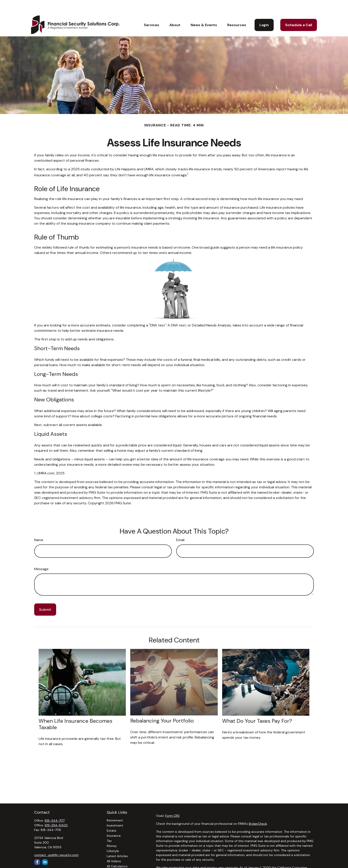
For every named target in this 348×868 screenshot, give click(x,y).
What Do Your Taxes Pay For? (257, 708)
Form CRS (172, 802)
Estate (112, 817)
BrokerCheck (258, 810)
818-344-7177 (55, 807)
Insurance (114, 822)
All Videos (114, 848)
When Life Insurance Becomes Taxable (75, 711)
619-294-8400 (56, 812)
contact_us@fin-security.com (56, 842)
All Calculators (117, 853)
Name (39, 527)
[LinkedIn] (45, 849)
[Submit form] (45, 596)
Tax (109, 827)
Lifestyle (113, 838)
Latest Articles (117, 843)
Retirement (115, 807)
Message (41, 556)
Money (112, 833)
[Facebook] (37, 849)
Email (180, 527)
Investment (115, 812)
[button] (151, 12)
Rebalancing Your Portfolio (162, 707)
